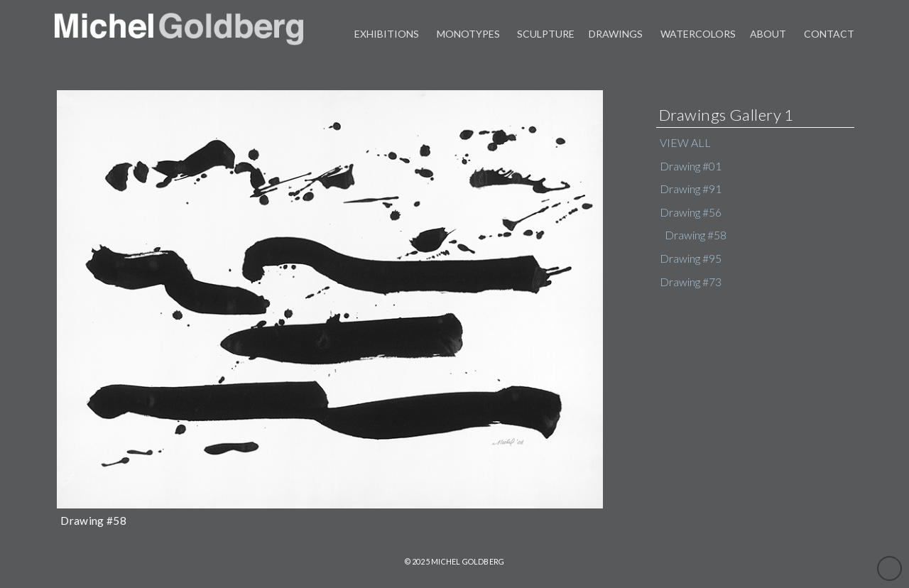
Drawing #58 (696, 235)
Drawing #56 (691, 212)
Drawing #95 (691, 258)
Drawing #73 (691, 282)
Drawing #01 (691, 166)
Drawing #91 (691, 189)
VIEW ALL (685, 143)
